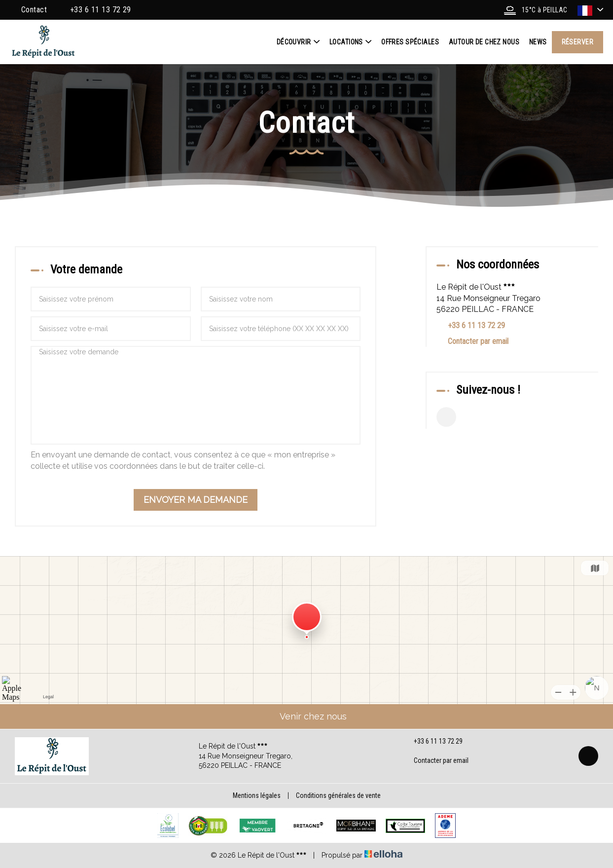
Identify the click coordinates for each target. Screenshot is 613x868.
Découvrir (298, 42)
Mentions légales (257, 795)
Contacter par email (478, 341)
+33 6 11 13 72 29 (433, 742)
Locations (350, 42)
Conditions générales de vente (338, 795)
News (538, 42)
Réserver (577, 42)
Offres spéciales (410, 42)
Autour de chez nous (484, 42)
